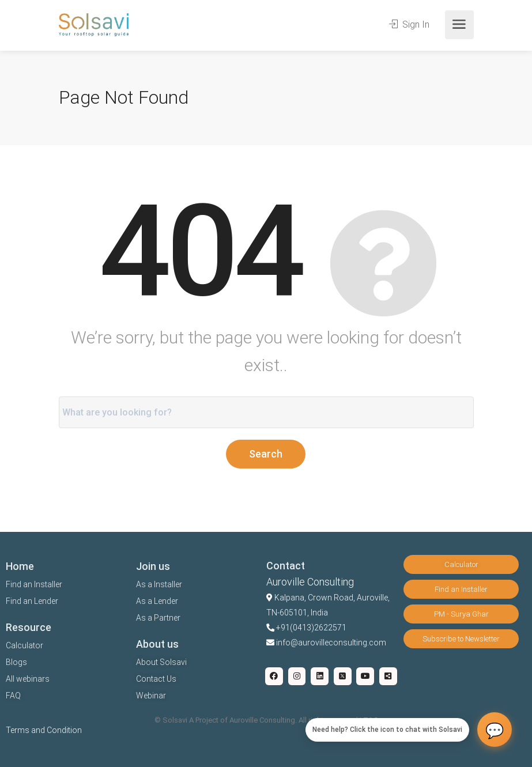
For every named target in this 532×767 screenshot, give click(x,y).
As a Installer (159, 584)
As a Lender (157, 601)
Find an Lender (32, 601)
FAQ (13, 696)
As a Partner (158, 618)
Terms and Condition (44, 730)
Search (266, 454)
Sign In (409, 24)
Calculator (24, 645)
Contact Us (156, 679)
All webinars (28, 679)
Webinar (151, 696)
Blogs (16, 662)
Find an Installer (34, 584)
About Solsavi (161, 662)
